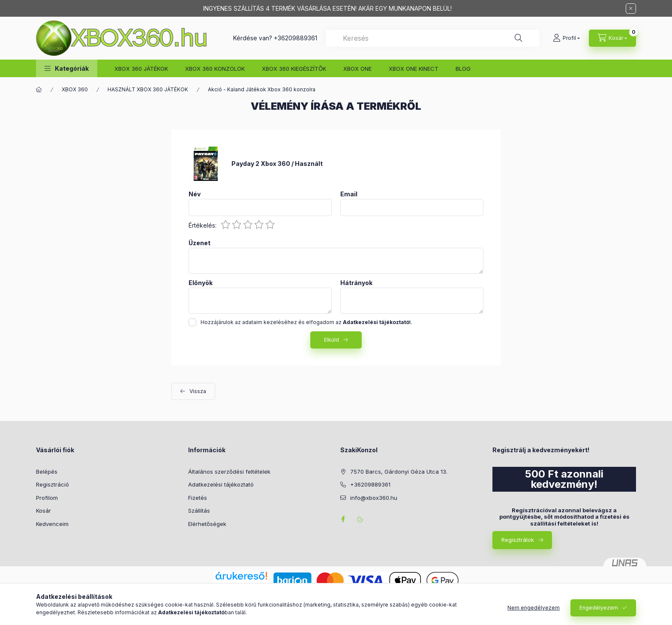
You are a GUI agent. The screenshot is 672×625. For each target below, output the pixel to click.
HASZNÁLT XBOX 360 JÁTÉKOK (148, 89)
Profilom (47, 498)
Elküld (331, 340)
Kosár (43, 511)
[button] (67, 68)
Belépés (47, 472)
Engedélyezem (599, 608)
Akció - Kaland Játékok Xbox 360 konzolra (262, 89)
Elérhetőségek (207, 524)
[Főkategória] (39, 90)
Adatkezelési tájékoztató (221, 484)
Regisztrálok (518, 540)
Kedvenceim (52, 524)
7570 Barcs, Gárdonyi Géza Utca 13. (399, 472)
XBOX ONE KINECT (414, 69)
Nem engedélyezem (534, 608)
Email (349, 194)
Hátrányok (356, 283)
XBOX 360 (75, 89)
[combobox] (433, 38)
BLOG (463, 69)
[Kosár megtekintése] (612, 38)
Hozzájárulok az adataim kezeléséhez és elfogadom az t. (306, 322)
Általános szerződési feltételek (229, 472)
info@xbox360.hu (374, 498)
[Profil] (566, 38)
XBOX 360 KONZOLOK (215, 69)
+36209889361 (295, 38)
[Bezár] (631, 9)
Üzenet (199, 243)
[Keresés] (519, 38)
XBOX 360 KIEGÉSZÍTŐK (294, 69)
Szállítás (199, 511)
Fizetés (198, 498)
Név (195, 194)
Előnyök (201, 283)
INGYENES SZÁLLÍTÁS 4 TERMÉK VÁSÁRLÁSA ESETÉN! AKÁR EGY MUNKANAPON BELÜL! (327, 8)
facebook (343, 519)
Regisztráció (52, 484)
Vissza (198, 391)
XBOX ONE (357, 69)
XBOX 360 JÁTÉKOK (141, 69)
